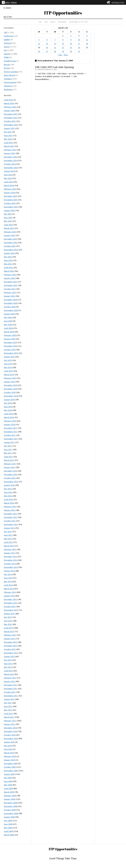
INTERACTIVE (118, 3)
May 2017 (8, 453)
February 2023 (10, 232)
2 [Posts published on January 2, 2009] (71, 36)
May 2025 (8, 139)
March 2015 (9, 546)
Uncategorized (10, 82)
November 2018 (11, 389)
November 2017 (11, 432)
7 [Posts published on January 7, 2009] (55, 40)
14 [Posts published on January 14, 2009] (55, 44)
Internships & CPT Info (78, 22)
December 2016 (10, 471)
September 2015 (11, 524)
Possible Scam (10, 61)
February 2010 (10, 756)
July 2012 (8, 660)
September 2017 (11, 439)
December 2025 (10, 114)
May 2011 (8, 710)
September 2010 (11, 738)
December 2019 (10, 342)
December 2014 (10, 557)
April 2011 (8, 714)
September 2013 (11, 610)
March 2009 (9, 792)
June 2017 (8, 449)
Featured (8, 43)
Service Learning (11, 72)
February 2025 (10, 150)
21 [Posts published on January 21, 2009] (55, 47)
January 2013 (9, 639)
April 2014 (8, 585)
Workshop (8, 89)
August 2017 (9, 442)
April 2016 (8, 499)
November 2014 (11, 560)
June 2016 (8, 492)
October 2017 (10, 435)
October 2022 (10, 246)
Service (7, 68)
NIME (6, 57)
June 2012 (8, 664)
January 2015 (9, 553)
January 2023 (9, 235)
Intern (53, 22)
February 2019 (10, 378)
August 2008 (9, 817)
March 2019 (9, 375)
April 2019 (8, 371)
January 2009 (9, 799)
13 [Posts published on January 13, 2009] (47, 44)
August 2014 (9, 571)
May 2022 (8, 264)
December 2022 (10, 239)
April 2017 (8, 457)
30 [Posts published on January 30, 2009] (71, 51)
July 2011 (8, 703)
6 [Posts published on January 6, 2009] (47, 40)
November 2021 (11, 285)
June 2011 (8, 706)
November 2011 (11, 689)
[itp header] (63, 2)
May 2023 (8, 221)
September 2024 (11, 168)
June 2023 (8, 218)
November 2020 (11, 303)
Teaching (8, 79)
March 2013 (9, 631)
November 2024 (11, 160)
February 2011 (10, 721)
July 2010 (8, 746)
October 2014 (10, 564)
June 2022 (8, 260)
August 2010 (9, 742)
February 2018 (10, 421)
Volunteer (8, 86)
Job (40, 22)
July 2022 (8, 257)
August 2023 (9, 210)
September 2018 (11, 396)
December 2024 (10, 157)
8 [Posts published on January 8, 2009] (63, 40)
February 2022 (10, 275)
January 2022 (9, 278)
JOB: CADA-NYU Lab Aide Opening (54, 67)
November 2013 (11, 603)
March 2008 (9, 835)
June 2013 (8, 621)
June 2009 (8, 781)
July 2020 (8, 317)
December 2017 (10, 428)
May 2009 (8, 785)
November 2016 (11, 474)
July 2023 (8, 214)
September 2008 (11, 813)
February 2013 (10, 635)
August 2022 (9, 253)
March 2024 (9, 185)
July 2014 (8, 574)
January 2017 (9, 467)
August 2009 (9, 774)
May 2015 (8, 539)
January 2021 (9, 296)
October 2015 (10, 521)
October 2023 (10, 203)
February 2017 (10, 464)
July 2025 (8, 132)
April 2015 (8, 542)
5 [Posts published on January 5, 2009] (39, 40)
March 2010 (9, 753)
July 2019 (8, 360)
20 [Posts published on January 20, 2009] (47, 47)
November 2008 (11, 806)
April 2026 (8, 100)
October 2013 (10, 606)
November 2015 (11, 517)
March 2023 (9, 228)
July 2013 (8, 617)
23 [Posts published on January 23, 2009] (71, 47)
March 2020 (9, 332)
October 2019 (10, 350)
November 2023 (11, 200)
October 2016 (10, 478)
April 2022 (8, 267)
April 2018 (8, 414)
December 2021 (10, 282)
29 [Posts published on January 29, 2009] (63, 51)
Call (46, 22)
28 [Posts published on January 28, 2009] (55, 51)
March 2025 (9, 146)
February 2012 (10, 678)
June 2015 (8, 535)
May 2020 (8, 325)
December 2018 (10, 385)
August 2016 (9, 485)
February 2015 (10, 549)
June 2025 (8, 135)
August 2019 (9, 357)
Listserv (7, 54)
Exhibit (7, 39)
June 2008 (8, 824)
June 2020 (8, 321)
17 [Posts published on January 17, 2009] (79, 44)
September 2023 (11, 207)
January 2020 (9, 339)
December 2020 (10, 300)
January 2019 (9, 382)
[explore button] (109, 2)
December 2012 (10, 642)
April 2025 (8, 143)
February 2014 (10, 592)
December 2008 (10, 803)
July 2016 (8, 489)
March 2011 (9, 717)
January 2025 (9, 153)
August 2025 (9, 128)
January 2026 (9, 110)
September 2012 (11, 653)
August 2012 (9, 656)
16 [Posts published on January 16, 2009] (71, 44)
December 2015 (10, 514)
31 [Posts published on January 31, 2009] (79, 51)
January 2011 (9, 724)
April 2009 (8, 788)
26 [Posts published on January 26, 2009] (39, 51)
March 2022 (9, 271)
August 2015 (9, 528)
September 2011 (11, 696)
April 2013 (8, 628)
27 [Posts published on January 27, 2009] (47, 51)
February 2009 (10, 796)
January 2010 (9, 760)
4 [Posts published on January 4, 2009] (87, 36)
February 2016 (10, 507)
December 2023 (10, 196)
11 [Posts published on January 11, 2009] (87, 40)
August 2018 (9, 400)
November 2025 (11, 118)
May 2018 (8, 410)
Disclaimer (62, 22)
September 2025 (11, 125)
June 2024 (8, 175)
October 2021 (10, 289)
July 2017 (8, 446)
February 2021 (10, 292)
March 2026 (9, 103)
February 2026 (10, 107)
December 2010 (10, 728)
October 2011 (10, 692)
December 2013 (10, 599)
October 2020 (10, 307)
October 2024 (10, 164)
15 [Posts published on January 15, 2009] (63, 44)
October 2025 (10, 121)
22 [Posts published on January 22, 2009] (63, 47)
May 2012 (8, 667)
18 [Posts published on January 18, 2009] (87, 44)
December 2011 (10, 685)
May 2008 (8, 828)
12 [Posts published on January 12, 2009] (39, 44)
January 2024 (9, 193)
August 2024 (9, 171)
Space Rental (9, 75)
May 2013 (8, 624)
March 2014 (9, 589)
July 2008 (8, 821)
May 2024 (8, 178)
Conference (9, 36)
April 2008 (8, 831)
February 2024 (10, 189)
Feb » (66, 55)
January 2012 (9, 681)
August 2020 (9, 314)
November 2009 (11, 763)
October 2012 (10, 649)
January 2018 (9, 424)
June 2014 (8, 578)
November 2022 (11, 243)
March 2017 (9, 460)
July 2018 (8, 403)
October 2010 (10, 735)
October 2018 (10, 392)
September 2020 (11, 310)
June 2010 (8, 749)
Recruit (7, 64)
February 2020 (10, 335)
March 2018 (9, 417)
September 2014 (11, 567)
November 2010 (11, 731)
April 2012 (8, 671)
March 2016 (9, 503)
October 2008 (10, 810)
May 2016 (8, 496)
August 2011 (9, 699)
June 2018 (8, 407)
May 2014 (8, 581)
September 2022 (11, 250)
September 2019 (11, 353)
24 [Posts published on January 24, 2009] (79, 47)
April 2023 (8, 225)
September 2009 (11, 771)
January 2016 (9, 510)
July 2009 (8, 778)
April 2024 (8, 182)
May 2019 (8, 367)
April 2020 (8, 328)
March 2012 (9, 674)
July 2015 (8, 532)
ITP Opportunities (63, 13)
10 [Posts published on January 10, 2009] (79, 40)
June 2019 (8, 364)
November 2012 (11, 646)
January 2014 (9, 596)
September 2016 (11, 482)
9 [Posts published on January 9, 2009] (71, 40)
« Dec (60, 55)
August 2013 (9, 614)
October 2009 (10, 767)
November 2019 (11, 346)
